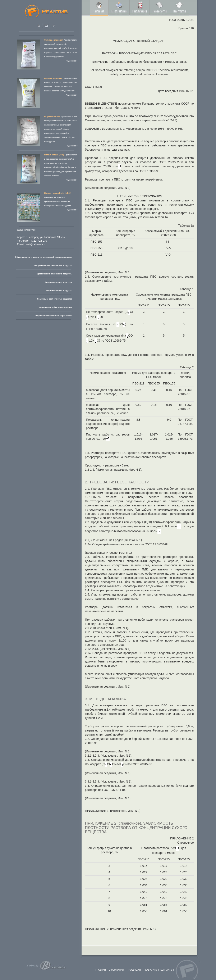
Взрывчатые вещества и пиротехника (54, 316)
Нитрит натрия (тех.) (54, 155)
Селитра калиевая (53, 78)
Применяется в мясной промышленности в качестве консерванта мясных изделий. (58, 201)
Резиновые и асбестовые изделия (56, 307)
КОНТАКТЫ (166, 970)
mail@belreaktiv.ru (36, 244)
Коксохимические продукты (59, 282)
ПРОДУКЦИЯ (134, 970)
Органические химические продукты (54, 274)
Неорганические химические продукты (53, 265)
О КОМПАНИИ (116, 970)
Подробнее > (72, 61)
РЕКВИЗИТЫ (151, 970)
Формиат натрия (52, 117)
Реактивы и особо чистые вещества (54, 299)
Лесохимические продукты (59, 291)
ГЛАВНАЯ (101, 970)
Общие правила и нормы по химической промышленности (44, 257)
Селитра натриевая (54, 40)
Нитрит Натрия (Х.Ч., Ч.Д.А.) (58, 193)
